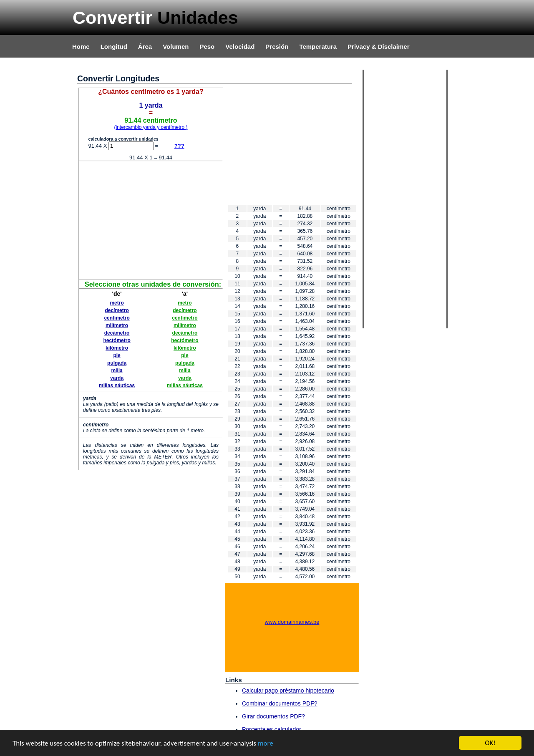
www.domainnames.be (292, 622)
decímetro (117, 310)
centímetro (117, 318)
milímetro (117, 325)
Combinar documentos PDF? (280, 703)
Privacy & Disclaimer (378, 47)
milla (117, 370)
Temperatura (318, 47)
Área (145, 47)
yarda (117, 378)
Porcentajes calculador (272, 729)
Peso (207, 47)
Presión (277, 47)
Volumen (176, 47)
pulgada (117, 363)
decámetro (117, 333)
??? (179, 146)
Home (81, 47)
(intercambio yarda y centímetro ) (151, 127)
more (266, 744)
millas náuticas (117, 386)
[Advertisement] (151, 220)
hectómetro (117, 340)
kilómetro (117, 348)
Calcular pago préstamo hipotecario (288, 690)
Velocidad (240, 47)
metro (117, 303)
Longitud (114, 47)
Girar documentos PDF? (273, 716)
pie (117, 355)
